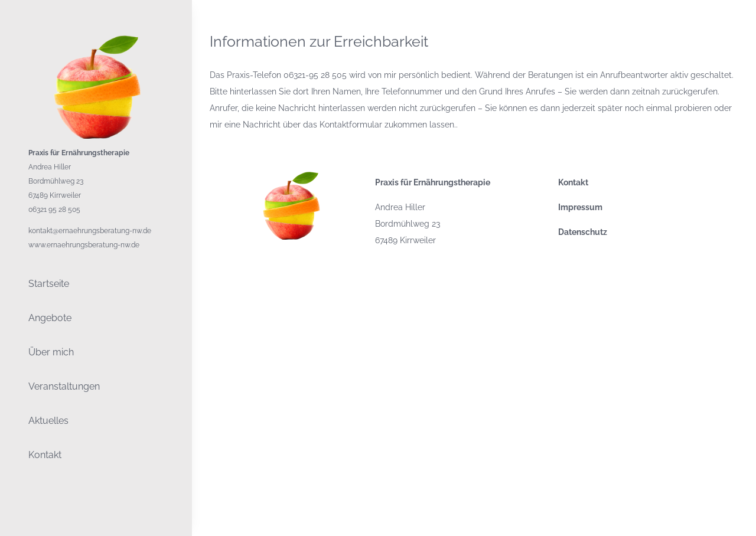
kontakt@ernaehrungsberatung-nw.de (90, 231)
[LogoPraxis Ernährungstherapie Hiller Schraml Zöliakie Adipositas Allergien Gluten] (96, 40)
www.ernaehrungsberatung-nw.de (84, 245)
